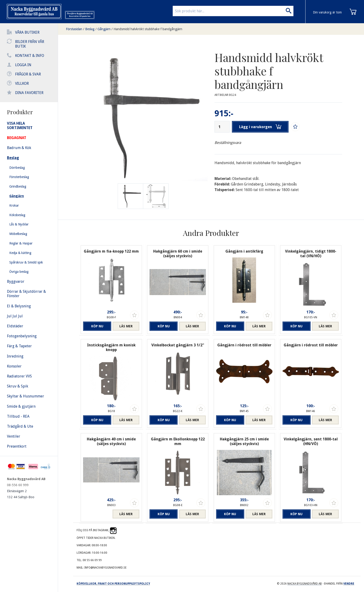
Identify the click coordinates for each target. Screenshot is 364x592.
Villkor (22, 83)
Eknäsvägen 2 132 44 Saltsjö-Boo (21, 494)
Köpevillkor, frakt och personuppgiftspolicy (113, 584)
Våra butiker (27, 32)
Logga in (23, 65)
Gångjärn (104, 29)
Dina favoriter (29, 93)
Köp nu (97, 326)
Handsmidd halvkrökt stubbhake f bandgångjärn (148, 29)
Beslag (90, 29)
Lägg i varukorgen (260, 127)
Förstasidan (74, 29)
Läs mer (126, 326)
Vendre (349, 584)
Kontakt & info (30, 56)
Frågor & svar (28, 74)
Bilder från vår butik (30, 44)
